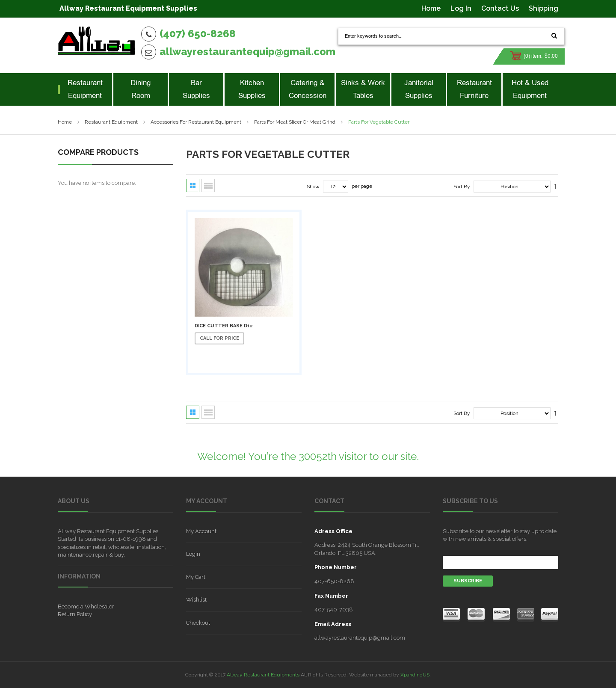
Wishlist (196, 600)
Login (193, 554)
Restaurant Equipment (111, 122)
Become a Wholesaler (86, 606)
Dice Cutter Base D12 (224, 326)
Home (431, 8)
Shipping (543, 8)
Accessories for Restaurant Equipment (196, 122)
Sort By (462, 187)
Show (313, 187)
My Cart (196, 577)
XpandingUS (415, 675)
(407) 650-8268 (198, 34)
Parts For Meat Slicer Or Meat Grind (295, 122)
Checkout (198, 623)
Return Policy (75, 614)
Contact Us (500, 8)
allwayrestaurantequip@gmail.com (247, 52)
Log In (461, 8)
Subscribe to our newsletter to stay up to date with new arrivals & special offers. (500, 535)
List (208, 185)
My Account (201, 531)
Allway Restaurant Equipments (263, 675)
